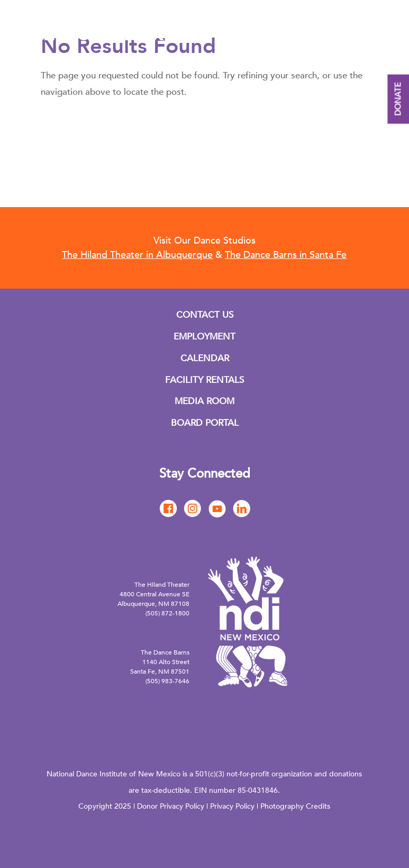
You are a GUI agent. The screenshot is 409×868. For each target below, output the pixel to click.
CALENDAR (205, 358)
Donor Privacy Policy (171, 806)
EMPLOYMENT (205, 337)
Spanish (376, 39)
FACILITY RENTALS (205, 380)
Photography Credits (295, 806)
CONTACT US (205, 315)
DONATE (398, 99)
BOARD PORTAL (205, 423)
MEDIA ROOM (205, 401)
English (347, 39)
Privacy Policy (232, 806)
